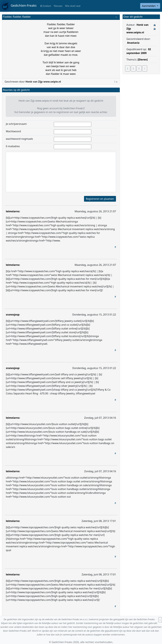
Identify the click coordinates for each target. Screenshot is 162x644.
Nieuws (58, 6)
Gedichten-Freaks (19, 6)
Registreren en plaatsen (100, 199)
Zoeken (46, 6)
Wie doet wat (73, 6)
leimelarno (13, 211)
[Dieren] (143, 60)
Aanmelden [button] (149, 6)
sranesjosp (13, 315)
